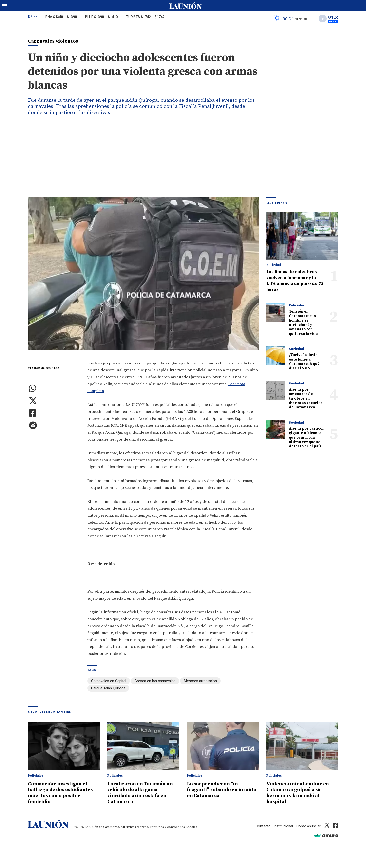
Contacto (261, 826)
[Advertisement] (183, 161)
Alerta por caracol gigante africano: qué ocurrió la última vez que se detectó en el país (306, 438)
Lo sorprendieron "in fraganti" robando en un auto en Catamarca (218, 789)
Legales (191, 827)
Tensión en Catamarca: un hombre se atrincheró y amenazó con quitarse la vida (303, 324)
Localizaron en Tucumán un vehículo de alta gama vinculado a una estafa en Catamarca (143, 792)
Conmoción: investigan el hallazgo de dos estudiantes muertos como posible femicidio (63, 792)
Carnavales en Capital (109, 682)
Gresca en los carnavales (155, 682)
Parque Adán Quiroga (108, 689)
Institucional (282, 826)
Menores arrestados (200, 682)
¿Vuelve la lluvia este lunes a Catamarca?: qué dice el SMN (304, 363)
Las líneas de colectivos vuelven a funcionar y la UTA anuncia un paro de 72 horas (295, 282)
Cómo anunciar (308, 826)
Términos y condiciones (167, 827)
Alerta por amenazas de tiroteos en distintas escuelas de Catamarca (306, 399)
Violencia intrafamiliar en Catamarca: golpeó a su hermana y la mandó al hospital (300, 792)
